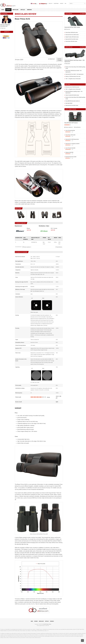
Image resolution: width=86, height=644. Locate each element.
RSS (65, 3)
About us (50, 3)
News (3, 10)
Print (59, 59)
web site (29, 230)
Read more (3, 28)
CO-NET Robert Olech (47, 624)
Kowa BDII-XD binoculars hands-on (73, 101)
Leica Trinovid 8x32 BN (70, 131)
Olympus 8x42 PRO (69, 152)
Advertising (56, 3)
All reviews (83, 14)
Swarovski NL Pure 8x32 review (72, 39)
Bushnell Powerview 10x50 (71, 157)
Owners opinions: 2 (69, 127)
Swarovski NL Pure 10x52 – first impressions (74, 74)
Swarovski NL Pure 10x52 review (72, 35)
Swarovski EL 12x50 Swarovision (72, 139)
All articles (82, 47)
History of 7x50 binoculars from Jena (73, 76)
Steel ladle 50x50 (69, 103)
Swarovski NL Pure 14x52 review (72, 27)
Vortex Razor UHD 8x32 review (72, 33)
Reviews (8, 10)
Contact (62, 3)
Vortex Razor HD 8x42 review (71, 41)
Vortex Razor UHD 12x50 (70, 135)
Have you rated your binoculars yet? (5, 25)
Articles (23, 10)
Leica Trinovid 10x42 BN (70, 148)
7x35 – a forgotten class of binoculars (73, 79)
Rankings (29, 10)
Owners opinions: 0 (27, 247)
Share (60, 60)
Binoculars (15, 10)
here (11, 638)
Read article (67, 64)
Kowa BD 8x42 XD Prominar (71, 123)
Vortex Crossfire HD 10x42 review (72, 95)
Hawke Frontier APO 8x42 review (72, 37)
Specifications (59, 247)
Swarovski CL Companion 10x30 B (72, 144)
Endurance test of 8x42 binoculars (72, 87)
